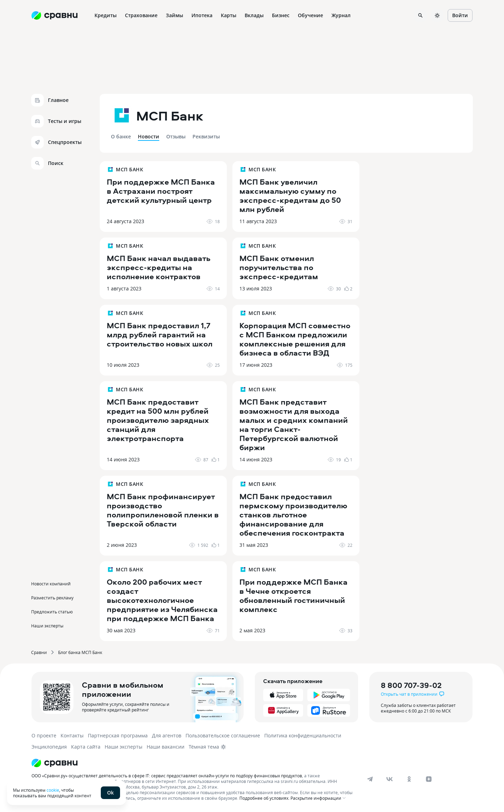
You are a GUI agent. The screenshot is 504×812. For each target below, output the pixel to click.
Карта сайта (86, 747)
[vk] (390, 779)
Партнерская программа (118, 735)
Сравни (39, 652)
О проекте (44, 735)
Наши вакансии (166, 747)
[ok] (409, 779)
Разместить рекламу (52, 598)
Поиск (47, 163)
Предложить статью (52, 612)
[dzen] (429, 779)
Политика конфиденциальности (303, 735)
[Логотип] (193, 763)
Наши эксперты (47, 626)
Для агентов (167, 735)
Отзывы (176, 136)
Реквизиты (206, 136)
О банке (121, 136)
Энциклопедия (49, 747)
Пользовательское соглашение (223, 735)
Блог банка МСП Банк (80, 652)
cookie (53, 790)
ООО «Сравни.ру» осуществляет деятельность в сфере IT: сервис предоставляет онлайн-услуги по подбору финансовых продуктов (167, 776)
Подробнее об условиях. (264, 798)
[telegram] (370, 779)
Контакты (72, 735)
